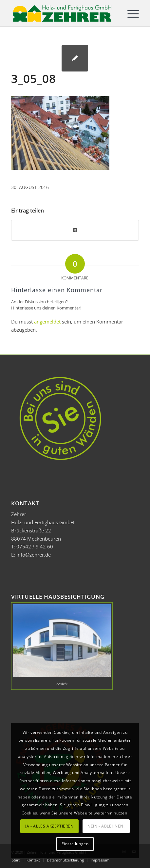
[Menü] (130, 13)
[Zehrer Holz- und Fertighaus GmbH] (62, 13)
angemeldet (47, 322)
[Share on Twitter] (75, 230)
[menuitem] (130, 13)
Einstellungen (75, 844)
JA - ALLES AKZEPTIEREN (49, 826)
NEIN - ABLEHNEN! (106, 826)
